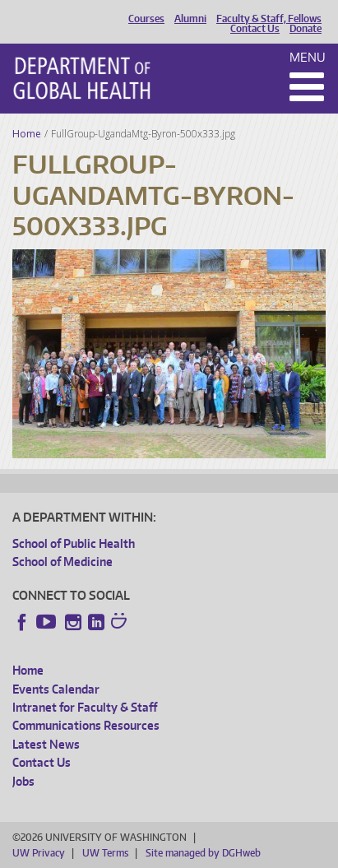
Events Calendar (56, 689)
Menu (308, 57)
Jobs (23, 781)
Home (27, 134)
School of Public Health (74, 543)
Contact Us (255, 29)
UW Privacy (39, 853)
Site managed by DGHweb (203, 853)
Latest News (46, 744)
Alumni (190, 19)
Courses (146, 19)
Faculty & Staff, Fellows (269, 19)
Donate (306, 29)
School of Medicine (63, 562)
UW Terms (105, 853)
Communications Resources (86, 725)
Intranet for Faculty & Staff (85, 707)
